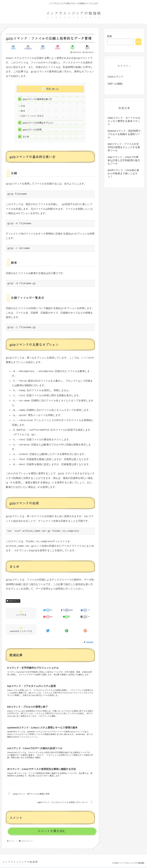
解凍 (23, 111)
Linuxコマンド (13, 602)
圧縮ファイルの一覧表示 (32, 116)
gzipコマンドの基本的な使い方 (37, 99)
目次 (48, 89)
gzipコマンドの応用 (32, 130)
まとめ (26, 137)
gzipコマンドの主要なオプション (38, 123)
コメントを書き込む (52, 832)
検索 (109, 36)
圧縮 (23, 106)
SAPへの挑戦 (115, 84)
